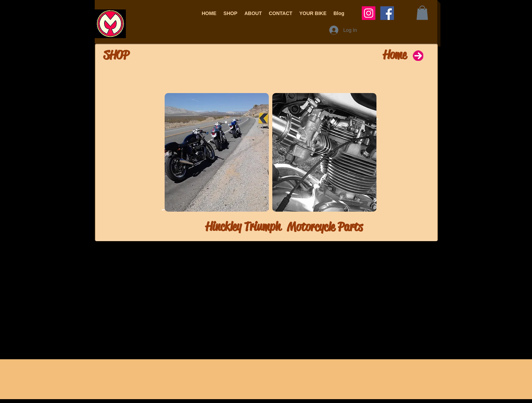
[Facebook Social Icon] (387, 13)
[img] (217, 152)
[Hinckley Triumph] (223, 227)
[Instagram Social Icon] (369, 13)
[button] (230, 13)
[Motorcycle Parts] (345, 227)
